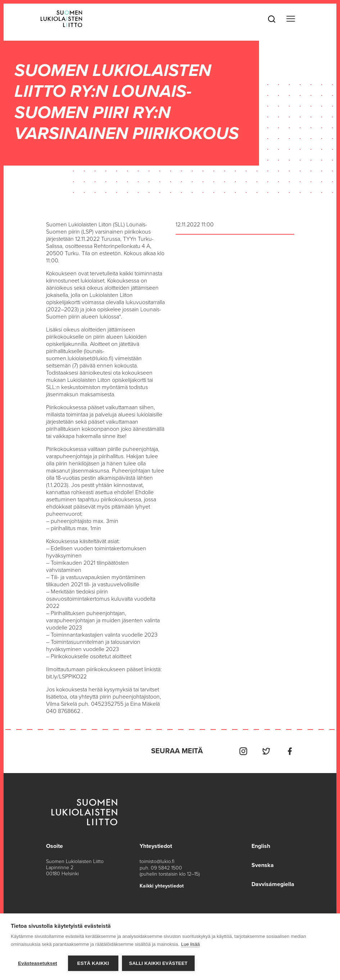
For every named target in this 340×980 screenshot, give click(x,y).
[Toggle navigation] (291, 19)
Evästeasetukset (38, 963)
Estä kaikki (93, 963)
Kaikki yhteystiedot (162, 886)
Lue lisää (190, 944)
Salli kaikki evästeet (158, 963)
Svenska (263, 865)
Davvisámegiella (273, 884)
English (261, 846)
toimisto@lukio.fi (157, 861)
